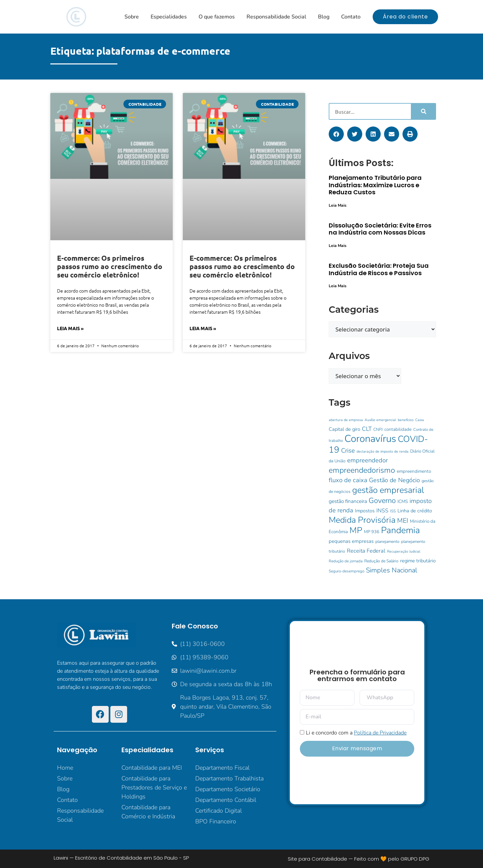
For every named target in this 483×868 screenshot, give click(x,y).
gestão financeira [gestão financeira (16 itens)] (348, 501)
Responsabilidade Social (276, 17)
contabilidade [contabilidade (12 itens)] (398, 429)
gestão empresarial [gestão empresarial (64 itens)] (388, 490)
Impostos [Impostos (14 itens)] (365, 511)
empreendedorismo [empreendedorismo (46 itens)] (362, 470)
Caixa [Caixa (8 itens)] (420, 420)
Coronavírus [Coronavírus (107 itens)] (370, 439)
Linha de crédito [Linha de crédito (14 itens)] (415, 511)
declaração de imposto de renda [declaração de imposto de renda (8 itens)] (383, 451)
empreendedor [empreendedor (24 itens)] (367, 460)
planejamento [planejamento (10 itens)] (387, 542)
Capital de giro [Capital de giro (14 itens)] (344, 429)
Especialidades (169, 17)
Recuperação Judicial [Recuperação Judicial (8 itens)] (404, 551)
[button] (336, 134)
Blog (324, 17)
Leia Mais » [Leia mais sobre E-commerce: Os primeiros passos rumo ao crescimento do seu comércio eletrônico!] (70, 328)
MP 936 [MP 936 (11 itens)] (372, 532)
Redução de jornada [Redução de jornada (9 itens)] (346, 561)
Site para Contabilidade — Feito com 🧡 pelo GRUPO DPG (359, 859)
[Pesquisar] (423, 111)
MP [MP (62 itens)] (356, 530)
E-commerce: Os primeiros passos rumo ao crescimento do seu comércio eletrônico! (110, 266)
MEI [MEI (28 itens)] (403, 521)
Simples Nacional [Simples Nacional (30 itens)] (392, 570)
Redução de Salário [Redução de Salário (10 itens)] (381, 561)
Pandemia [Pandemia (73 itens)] (400, 530)
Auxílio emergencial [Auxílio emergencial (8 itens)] (380, 420)
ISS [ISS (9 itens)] (393, 511)
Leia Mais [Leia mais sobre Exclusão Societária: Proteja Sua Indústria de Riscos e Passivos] (338, 286)
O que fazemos (217, 17)
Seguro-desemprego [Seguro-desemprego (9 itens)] (346, 571)
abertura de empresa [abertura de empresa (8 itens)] (346, 420)
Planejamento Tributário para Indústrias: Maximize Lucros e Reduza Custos (375, 185)
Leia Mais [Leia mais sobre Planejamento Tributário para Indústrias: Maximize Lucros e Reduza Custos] (338, 205)
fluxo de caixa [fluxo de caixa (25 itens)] (348, 480)
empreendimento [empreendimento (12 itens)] (414, 471)
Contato (351, 17)
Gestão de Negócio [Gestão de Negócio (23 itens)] (394, 480)
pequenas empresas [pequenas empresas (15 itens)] (351, 541)
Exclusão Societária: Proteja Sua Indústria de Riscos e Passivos (379, 269)
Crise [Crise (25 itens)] (348, 451)
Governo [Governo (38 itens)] (382, 501)
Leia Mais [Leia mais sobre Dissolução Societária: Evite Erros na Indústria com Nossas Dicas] (338, 246)
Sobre (132, 17)
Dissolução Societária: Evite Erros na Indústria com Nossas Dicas (380, 229)
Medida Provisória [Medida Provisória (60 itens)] (362, 520)
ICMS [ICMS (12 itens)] (403, 501)
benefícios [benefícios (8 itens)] (406, 420)
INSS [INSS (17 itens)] (382, 511)
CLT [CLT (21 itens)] (367, 429)
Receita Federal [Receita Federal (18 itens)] (366, 551)
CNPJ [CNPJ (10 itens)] (378, 429)
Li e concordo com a (356, 733)
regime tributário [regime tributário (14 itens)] (418, 561)
